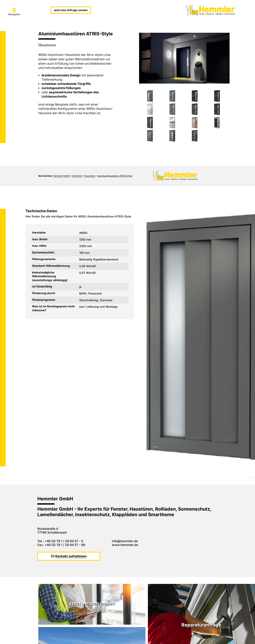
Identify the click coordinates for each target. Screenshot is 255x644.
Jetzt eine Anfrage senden (71, 10)
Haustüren (90, 176)
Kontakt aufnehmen (71, 556)
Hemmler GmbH (62, 176)
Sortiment (77, 176)
